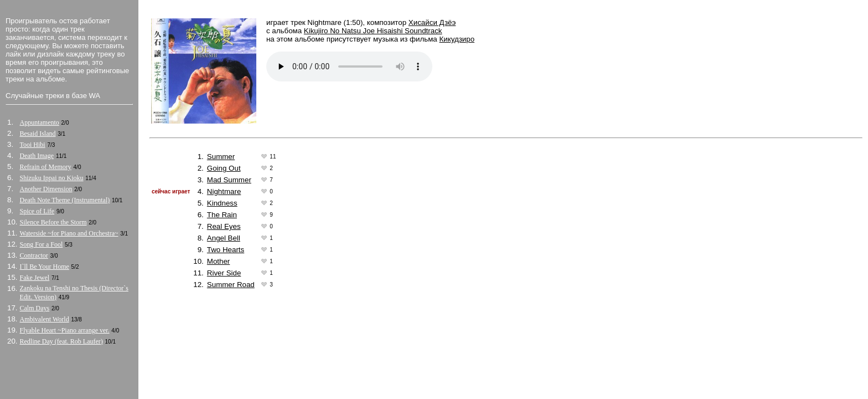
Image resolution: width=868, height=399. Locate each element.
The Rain (222, 215)
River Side (224, 273)
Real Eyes (224, 226)
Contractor (34, 255)
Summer (221, 157)
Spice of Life (37, 211)
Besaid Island (38, 134)
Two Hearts (226, 250)
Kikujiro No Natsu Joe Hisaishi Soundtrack (373, 31)
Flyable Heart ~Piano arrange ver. (65, 330)
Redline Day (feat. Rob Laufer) (61, 341)
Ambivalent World (45, 319)
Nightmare (224, 191)
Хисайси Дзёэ (432, 22)
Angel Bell (224, 238)
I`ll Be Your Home (45, 267)
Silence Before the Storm (53, 222)
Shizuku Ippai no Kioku (52, 178)
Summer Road (231, 285)
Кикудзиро (457, 39)
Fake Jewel (35, 278)
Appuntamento (40, 122)
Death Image (37, 156)
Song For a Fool (42, 244)
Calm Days (35, 308)
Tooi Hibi (33, 145)
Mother (218, 261)
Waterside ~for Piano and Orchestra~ (69, 233)
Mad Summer (229, 180)
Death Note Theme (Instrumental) (65, 200)
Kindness (222, 203)
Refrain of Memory (46, 167)
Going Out (224, 168)
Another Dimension (46, 189)
